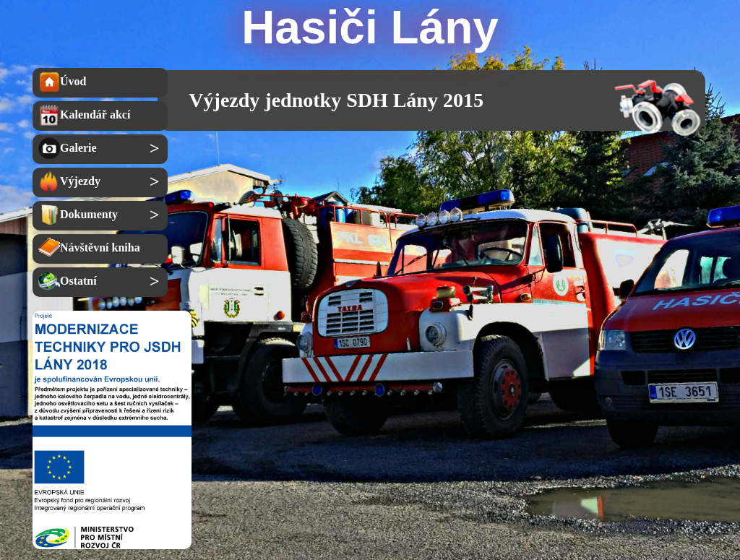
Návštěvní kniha (89, 248)
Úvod (62, 82)
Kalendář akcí (84, 115)
